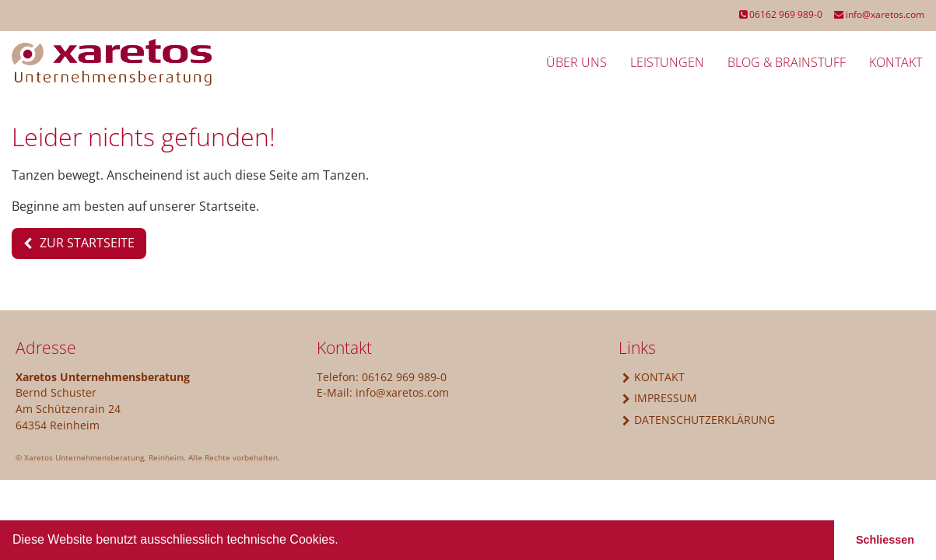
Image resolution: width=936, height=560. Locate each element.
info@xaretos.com (879, 14)
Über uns (577, 62)
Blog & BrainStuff (787, 62)
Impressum (666, 398)
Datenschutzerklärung (705, 420)
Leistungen (667, 62)
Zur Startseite (87, 243)
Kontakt (896, 62)
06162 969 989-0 (781, 14)
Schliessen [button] (885, 540)
